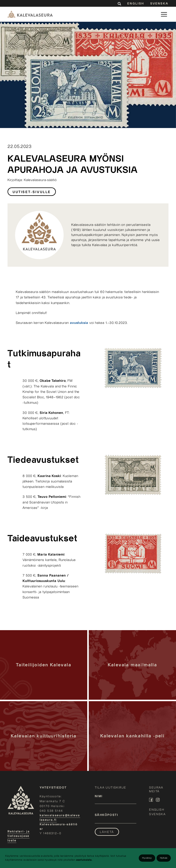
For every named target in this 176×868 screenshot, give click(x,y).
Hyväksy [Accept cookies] (147, 858)
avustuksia (79, 323)
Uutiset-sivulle (32, 192)
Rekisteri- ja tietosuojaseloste (19, 836)
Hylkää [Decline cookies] (164, 858)
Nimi (99, 796)
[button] (164, 14)
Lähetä (107, 832)
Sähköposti (106, 815)
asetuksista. (84, 860)
